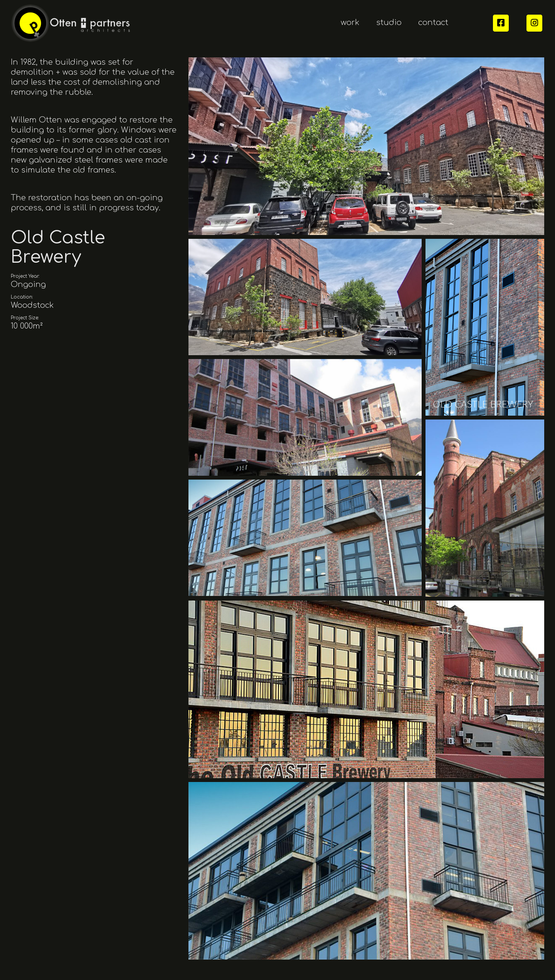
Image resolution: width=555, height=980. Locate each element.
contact (433, 23)
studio (389, 23)
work (350, 23)
